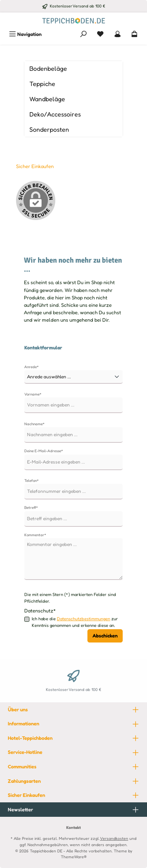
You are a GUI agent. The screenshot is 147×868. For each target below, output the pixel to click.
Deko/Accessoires (55, 114)
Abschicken (105, 636)
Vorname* (33, 394)
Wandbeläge (47, 99)
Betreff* (31, 507)
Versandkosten (114, 838)
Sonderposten (49, 129)
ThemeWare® (74, 857)
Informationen (24, 724)
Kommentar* (35, 535)
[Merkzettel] (100, 34)
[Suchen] (83, 34)
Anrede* (32, 367)
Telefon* (32, 481)
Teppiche (42, 84)
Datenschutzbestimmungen (83, 619)
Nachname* (34, 424)
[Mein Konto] (118, 34)
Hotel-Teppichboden (30, 738)
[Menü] (25, 34)
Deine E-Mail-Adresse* (44, 451)
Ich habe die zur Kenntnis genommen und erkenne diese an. (75, 622)
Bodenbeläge (48, 68)
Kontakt (73, 827)
